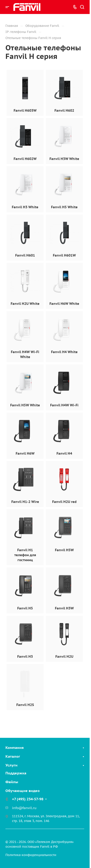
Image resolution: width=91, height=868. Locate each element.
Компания (15, 748)
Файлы (12, 782)
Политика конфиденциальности (31, 855)
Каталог (13, 756)
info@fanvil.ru (24, 808)
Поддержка (16, 773)
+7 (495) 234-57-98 (28, 799)
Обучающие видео (23, 791)
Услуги (11, 765)
